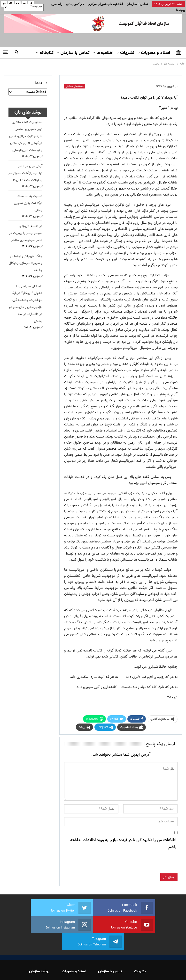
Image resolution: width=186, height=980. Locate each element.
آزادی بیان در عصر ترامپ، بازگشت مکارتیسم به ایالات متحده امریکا (25, 168)
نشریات (127, 47)
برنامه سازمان (39, 949)
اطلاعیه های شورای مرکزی (105, 4)
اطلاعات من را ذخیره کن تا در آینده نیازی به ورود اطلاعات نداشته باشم (123, 838)
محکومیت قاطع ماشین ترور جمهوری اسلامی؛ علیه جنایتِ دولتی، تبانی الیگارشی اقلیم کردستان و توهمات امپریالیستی (26, 131)
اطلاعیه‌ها (105, 47)
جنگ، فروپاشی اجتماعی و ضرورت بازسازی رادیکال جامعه (26, 258)
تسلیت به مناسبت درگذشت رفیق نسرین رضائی (28, 197)
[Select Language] (24, 7)
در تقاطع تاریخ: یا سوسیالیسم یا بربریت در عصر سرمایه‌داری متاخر (26, 227)
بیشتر (79, 4)
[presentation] (141, 858)
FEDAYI (82, 970)
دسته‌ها (41, 78)
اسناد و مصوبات (155, 47)
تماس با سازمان (137, 4)
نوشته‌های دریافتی (75, 80)
